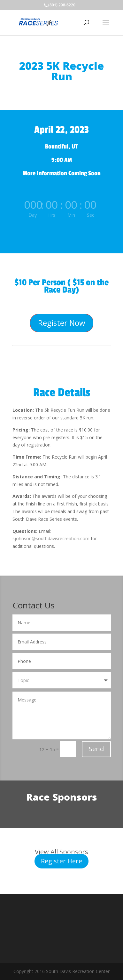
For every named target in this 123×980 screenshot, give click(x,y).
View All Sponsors (61, 852)
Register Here (61, 861)
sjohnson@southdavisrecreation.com (51, 538)
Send (96, 749)
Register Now (62, 323)
